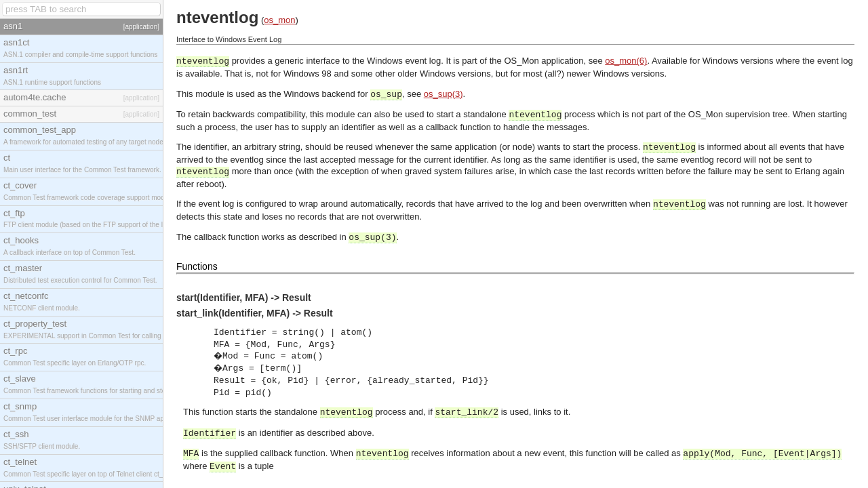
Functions (197, 266)
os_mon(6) (626, 61)
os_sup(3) (443, 94)
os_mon (279, 20)
